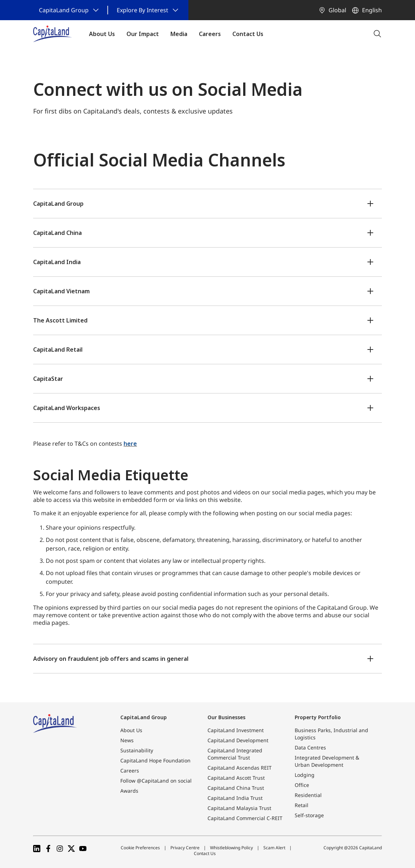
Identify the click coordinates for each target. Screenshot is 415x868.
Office (302, 785)
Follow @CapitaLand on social (156, 781)
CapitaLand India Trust (235, 798)
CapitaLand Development (238, 740)
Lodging (305, 775)
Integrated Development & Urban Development (327, 761)
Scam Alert (274, 848)
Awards (129, 791)
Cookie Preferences (140, 848)
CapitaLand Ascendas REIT (240, 768)
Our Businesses (226, 717)
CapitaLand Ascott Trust (236, 778)
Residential (308, 795)
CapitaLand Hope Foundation (155, 760)
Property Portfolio (318, 717)
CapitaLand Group (144, 717)
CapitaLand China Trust (236, 788)
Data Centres (310, 747)
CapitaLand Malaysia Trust (239, 808)
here (130, 444)
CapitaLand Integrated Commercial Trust (235, 754)
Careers (130, 771)
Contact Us (205, 853)
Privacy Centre (185, 848)
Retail (302, 805)
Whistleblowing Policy (231, 848)
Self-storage (309, 815)
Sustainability (137, 750)
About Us (131, 730)
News (127, 740)
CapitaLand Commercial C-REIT (245, 818)
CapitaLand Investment (236, 730)
